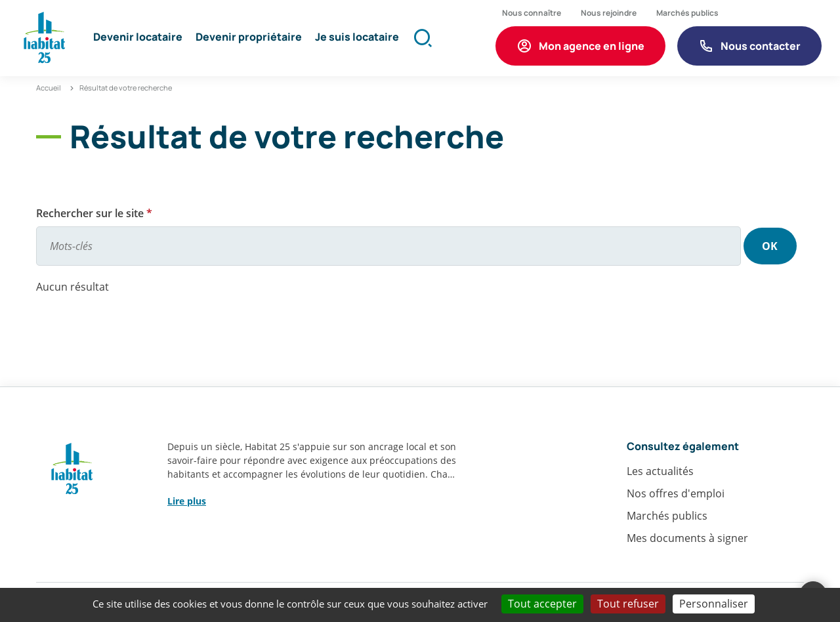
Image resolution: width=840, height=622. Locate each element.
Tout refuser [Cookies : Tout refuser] (628, 604)
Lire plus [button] (187, 504)
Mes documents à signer (687, 541)
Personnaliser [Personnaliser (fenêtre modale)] (714, 604)
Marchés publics (667, 518)
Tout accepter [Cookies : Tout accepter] (542, 604)
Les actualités (660, 474)
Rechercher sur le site (94, 216)
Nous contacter (760, 47)
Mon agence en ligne (591, 47)
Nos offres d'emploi (676, 496)
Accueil (49, 90)
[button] (139, 39)
